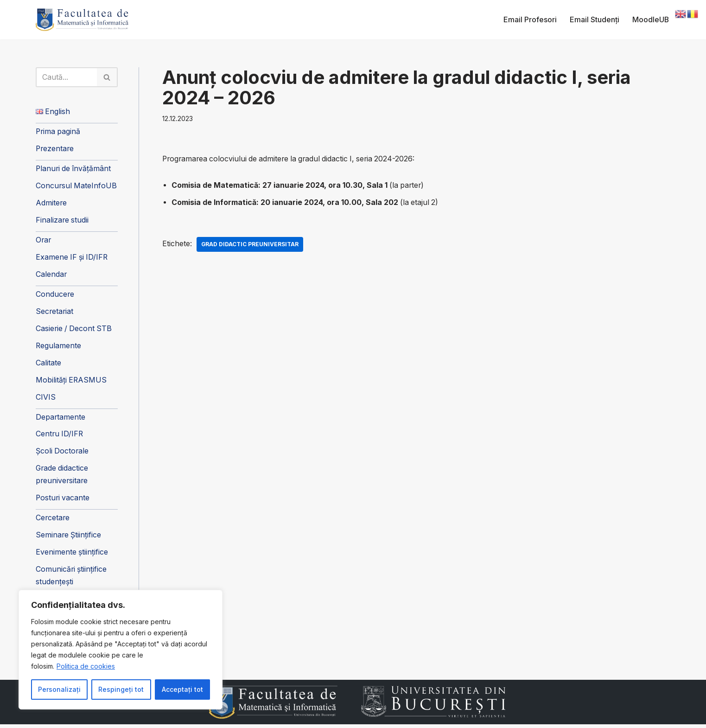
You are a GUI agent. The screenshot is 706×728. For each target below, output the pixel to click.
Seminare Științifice (69, 538)
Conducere (55, 296)
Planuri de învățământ (74, 170)
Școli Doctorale (63, 454)
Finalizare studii (63, 221)
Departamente (61, 419)
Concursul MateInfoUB (77, 187)
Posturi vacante (63, 501)
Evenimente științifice (72, 556)
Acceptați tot (182, 689)
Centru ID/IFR (60, 436)
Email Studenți (594, 19)
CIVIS (46, 399)
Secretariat (55, 313)
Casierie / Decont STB (75, 330)
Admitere (51, 204)
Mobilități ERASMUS (72, 382)
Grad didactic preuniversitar (251, 245)
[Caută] (67, 77)
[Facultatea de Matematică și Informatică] (82, 20)
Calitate (48, 365)
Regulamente (59, 347)
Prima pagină (59, 132)
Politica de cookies (86, 666)
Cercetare (53, 521)
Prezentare (55, 149)
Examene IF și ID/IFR (73, 259)
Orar (44, 241)
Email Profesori (530, 19)
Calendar (51, 276)
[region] (121, 650)
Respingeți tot (121, 689)
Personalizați (59, 689)
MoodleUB (650, 19)
